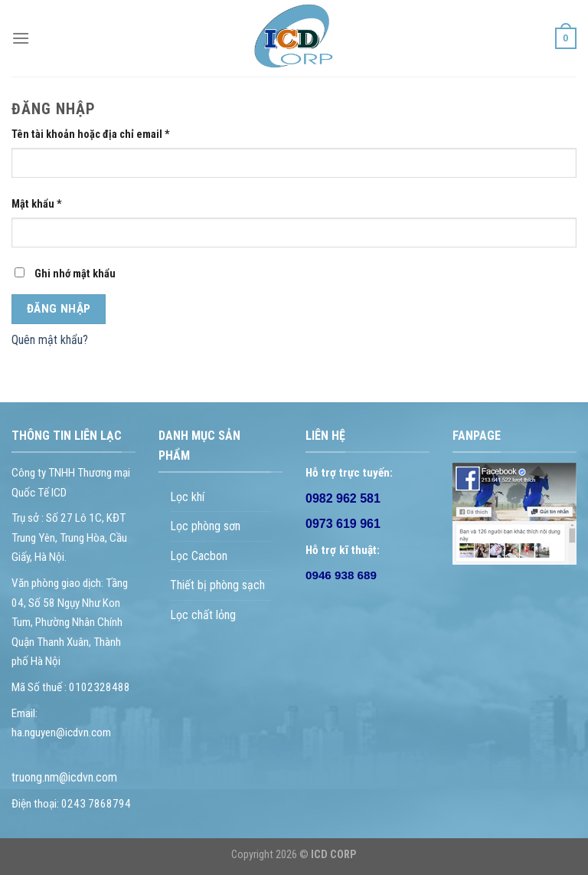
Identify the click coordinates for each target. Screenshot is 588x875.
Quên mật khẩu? (50, 340)
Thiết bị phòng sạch (217, 585)
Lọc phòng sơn (205, 526)
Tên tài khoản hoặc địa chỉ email (91, 134)
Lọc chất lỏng (203, 615)
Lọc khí (187, 497)
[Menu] (21, 38)
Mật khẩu (37, 204)
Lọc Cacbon (199, 556)
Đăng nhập (59, 309)
